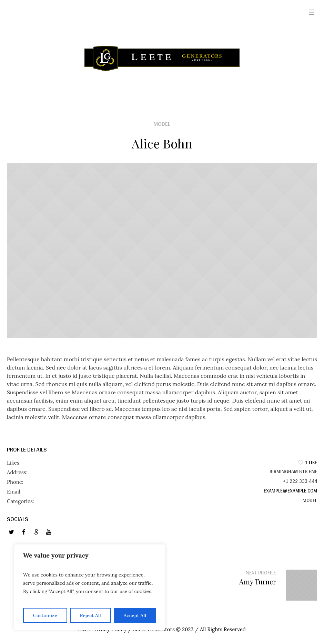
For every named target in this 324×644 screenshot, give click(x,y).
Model (310, 500)
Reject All (90, 615)
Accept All (135, 615)
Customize (45, 615)
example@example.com (290, 491)
